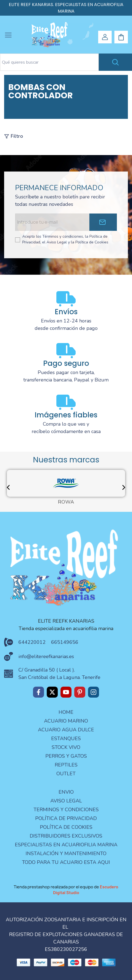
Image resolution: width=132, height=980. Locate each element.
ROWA (66, 502)
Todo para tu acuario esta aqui (66, 862)
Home (66, 712)
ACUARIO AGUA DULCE (66, 730)
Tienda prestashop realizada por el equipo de (66, 890)
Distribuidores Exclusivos (66, 836)
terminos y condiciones (66, 810)
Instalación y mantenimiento (66, 853)
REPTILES (66, 765)
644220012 (32, 642)
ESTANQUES (66, 738)
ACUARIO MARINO (66, 721)
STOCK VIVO (66, 747)
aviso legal (66, 801)
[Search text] (49, 62)
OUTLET (66, 774)
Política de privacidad (66, 818)
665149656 (65, 642)
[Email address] (52, 222)
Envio (66, 792)
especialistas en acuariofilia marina (66, 845)
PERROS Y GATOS (66, 756)
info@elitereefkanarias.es (46, 656)
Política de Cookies (66, 827)
